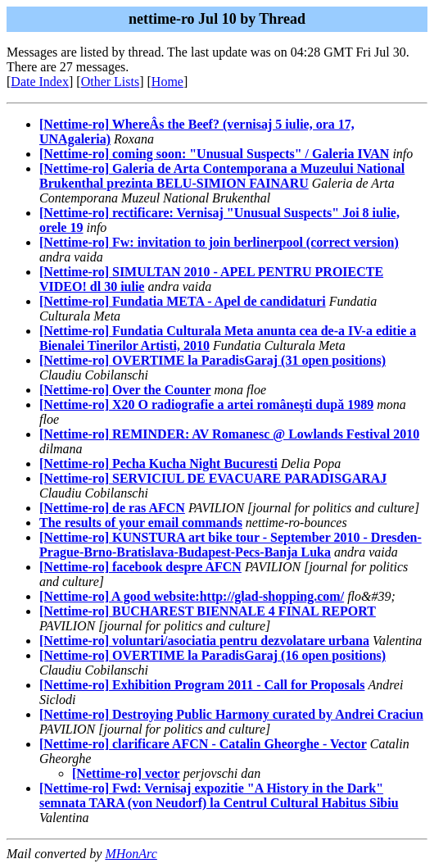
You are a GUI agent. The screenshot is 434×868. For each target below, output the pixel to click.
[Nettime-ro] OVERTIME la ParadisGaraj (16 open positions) (212, 655)
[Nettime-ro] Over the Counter (125, 390)
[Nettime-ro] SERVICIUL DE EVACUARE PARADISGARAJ (213, 478)
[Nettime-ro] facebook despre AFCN (140, 567)
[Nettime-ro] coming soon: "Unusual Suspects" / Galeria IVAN (214, 154)
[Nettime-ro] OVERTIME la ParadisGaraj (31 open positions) (212, 360)
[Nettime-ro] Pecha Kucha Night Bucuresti (158, 464)
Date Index (40, 82)
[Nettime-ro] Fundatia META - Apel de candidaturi (183, 301)
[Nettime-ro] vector (126, 773)
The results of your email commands (141, 523)
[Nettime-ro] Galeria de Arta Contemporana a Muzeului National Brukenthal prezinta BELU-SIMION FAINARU (222, 176)
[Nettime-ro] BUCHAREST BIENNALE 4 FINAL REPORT (208, 611)
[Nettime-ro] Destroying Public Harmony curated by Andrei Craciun (231, 714)
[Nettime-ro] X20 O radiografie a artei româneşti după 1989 (206, 404)
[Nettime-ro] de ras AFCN (112, 508)
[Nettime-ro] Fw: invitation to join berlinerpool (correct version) (219, 242)
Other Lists (111, 82)
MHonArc (131, 854)
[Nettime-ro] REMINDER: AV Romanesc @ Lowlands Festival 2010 (229, 434)
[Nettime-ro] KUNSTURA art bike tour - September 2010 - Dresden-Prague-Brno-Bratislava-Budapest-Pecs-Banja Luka (231, 545)
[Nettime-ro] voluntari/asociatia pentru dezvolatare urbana (204, 641)
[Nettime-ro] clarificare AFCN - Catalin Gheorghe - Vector (203, 744)
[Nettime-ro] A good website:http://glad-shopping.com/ (192, 596)
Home (167, 82)
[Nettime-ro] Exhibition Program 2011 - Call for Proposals (202, 685)
